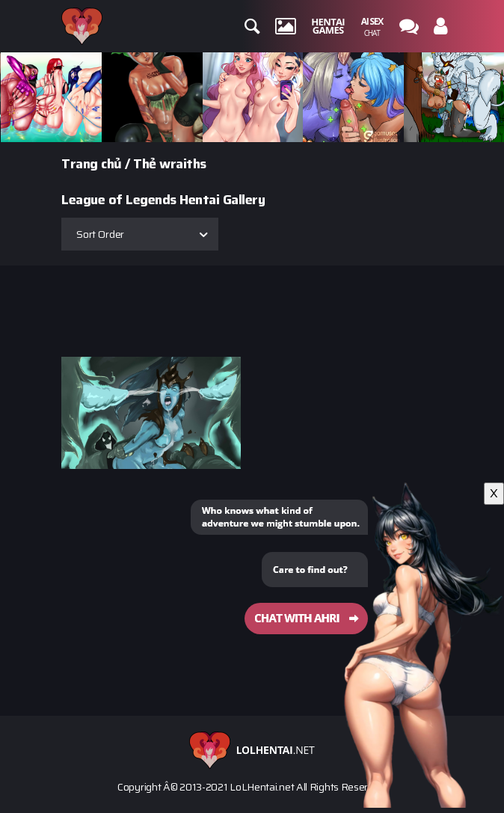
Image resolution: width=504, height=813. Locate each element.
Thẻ (145, 164)
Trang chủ (92, 164)
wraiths (183, 164)
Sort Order (100, 234)
